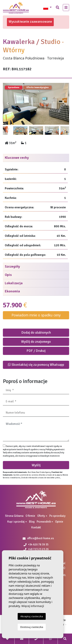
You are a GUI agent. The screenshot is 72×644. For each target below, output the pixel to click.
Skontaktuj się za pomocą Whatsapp (36, 365)
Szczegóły (12, 266)
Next (64, 104)
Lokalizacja (14, 283)
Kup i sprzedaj (16, 522)
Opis (8, 275)
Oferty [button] (41, 516)
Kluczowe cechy (17, 158)
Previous (8, 104)
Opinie (59, 522)
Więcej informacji (33, 606)
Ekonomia (12, 291)
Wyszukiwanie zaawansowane (30, 21)
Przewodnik (44, 522)
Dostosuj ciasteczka (32, 627)
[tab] (36, 158)
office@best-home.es (41, 538)
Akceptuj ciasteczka (32, 616)
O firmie (30, 516)
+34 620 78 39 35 (36, 544)
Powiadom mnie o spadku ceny (36, 315)
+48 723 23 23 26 (36, 549)
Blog (32, 522)
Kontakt (36, 527)
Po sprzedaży (57, 516)
